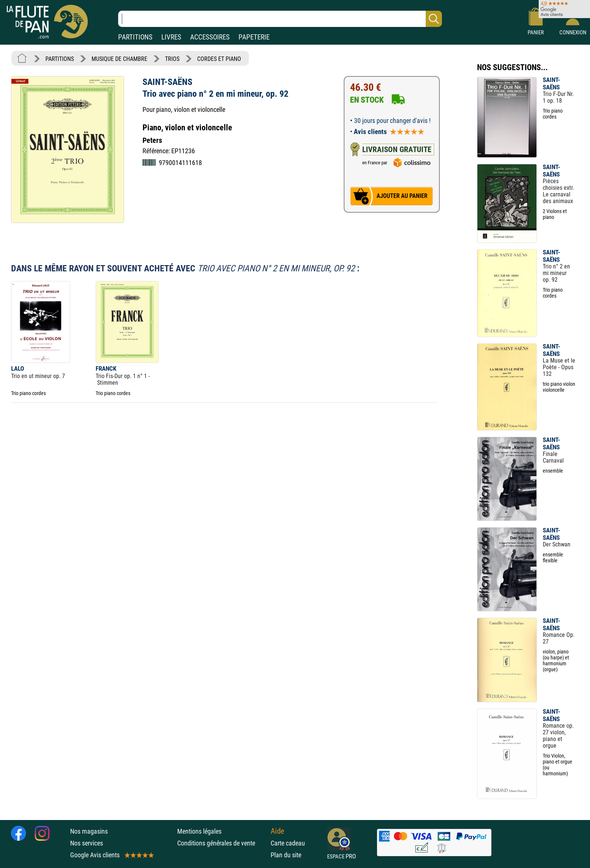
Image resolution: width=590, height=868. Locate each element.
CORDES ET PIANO (219, 59)
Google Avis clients (112, 855)
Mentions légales (199, 831)
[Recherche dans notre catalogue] (280, 19)
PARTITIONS (135, 37)
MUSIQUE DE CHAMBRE (119, 59)
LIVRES (171, 37)
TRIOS (172, 59)
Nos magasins (89, 831)
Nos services (87, 843)
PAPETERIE (254, 37)
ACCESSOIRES (210, 37)
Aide (277, 831)
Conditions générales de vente (222, 843)
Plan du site (286, 855)
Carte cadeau (288, 843)
